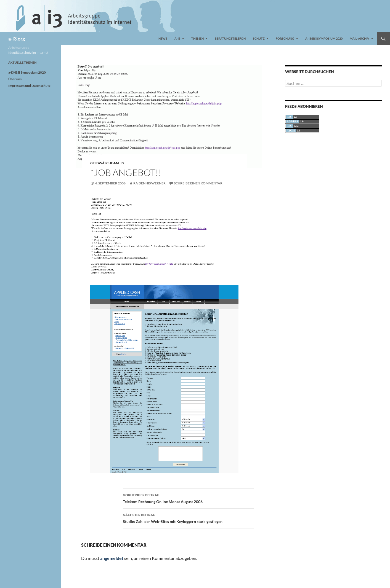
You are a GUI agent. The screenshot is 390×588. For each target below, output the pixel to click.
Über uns (15, 79)
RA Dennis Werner (149, 183)
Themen (197, 38)
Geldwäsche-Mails (107, 163)
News (163, 38)
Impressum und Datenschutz (29, 86)
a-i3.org (17, 39)
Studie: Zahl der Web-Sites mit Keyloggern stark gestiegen (188, 518)
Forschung (285, 38)
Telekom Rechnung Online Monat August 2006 (188, 498)
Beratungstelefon (230, 38)
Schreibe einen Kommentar (198, 183)
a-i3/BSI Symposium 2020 (324, 38)
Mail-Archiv (360, 38)
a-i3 (177, 38)
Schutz (259, 38)
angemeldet (112, 558)
